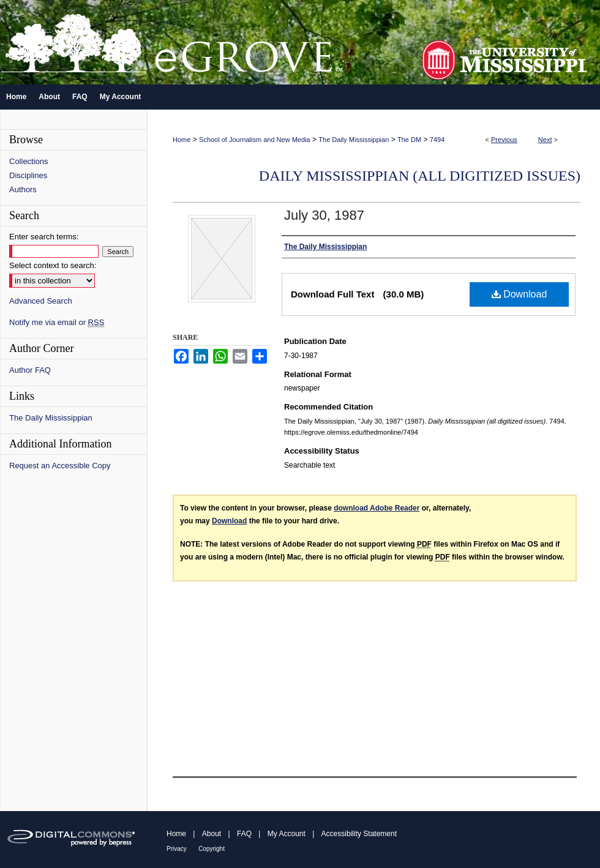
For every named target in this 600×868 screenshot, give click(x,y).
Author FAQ (30, 370)
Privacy (177, 849)
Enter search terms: (44, 237)
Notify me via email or (57, 322)
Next (545, 140)
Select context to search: (53, 265)
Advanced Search (41, 301)
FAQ (244, 834)
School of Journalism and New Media (255, 140)
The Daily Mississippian (354, 140)
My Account (287, 834)
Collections (29, 161)
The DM (409, 140)
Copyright (212, 849)
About (212, 834)
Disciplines (28, 175)
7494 (437, 140)
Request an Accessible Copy (60, 466)
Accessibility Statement (359, 834)
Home (182, 140)
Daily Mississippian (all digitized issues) (420, 176)
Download (519, 294)
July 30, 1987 (324, 215)
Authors (23, 189)
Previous (504, 140)
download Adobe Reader (377, 508)
